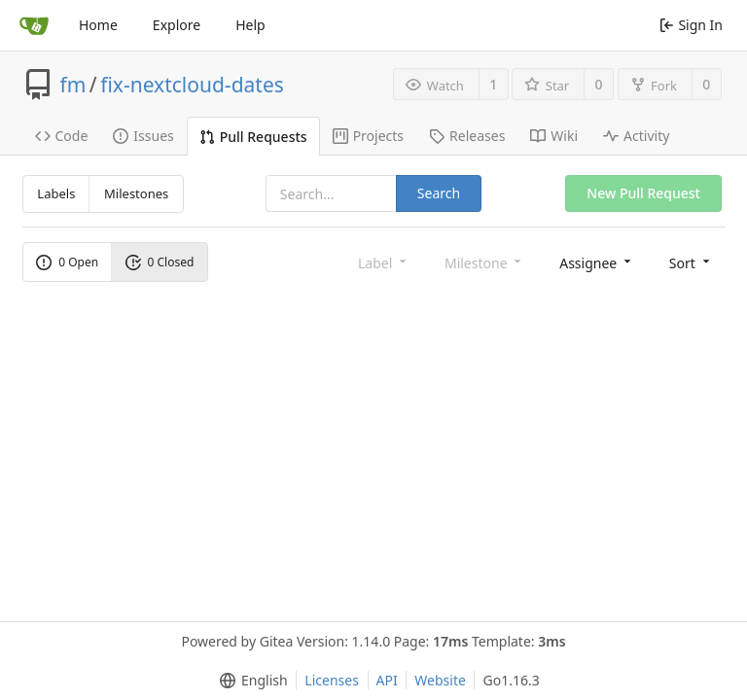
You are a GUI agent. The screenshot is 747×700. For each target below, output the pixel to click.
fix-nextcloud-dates (192, 85)
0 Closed (160, 262)
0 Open (67, 262)
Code (62, 136)
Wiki (554, 136)
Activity (636, 136)
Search (439, 193)
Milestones (136, 193)
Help (250, 25)
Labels (56, 193)
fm (73, 85)
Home (98, 25)
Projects (368, 136)
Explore (177, 25)
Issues (143, 136)
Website (440, 680)
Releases (467, 136)
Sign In (691, 25)
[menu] (597, 262)
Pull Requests (253, 137)
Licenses (332, 680)
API (387, 680)
